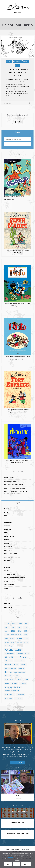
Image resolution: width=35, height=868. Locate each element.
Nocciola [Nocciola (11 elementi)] (24, 665)
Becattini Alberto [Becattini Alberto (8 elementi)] (10, 638)
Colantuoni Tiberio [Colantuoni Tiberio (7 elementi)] (10, 653)
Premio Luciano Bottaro (12, 557)
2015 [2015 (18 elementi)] (7, 627)
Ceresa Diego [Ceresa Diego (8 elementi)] (9, 646)
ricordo (26, 62)
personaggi (17, 62)
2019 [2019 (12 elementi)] (7, 631)
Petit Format (8, 550)
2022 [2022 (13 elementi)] (26, 631)
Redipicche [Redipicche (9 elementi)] (23, 683)
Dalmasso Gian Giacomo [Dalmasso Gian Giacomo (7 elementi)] (23, 653)
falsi (6, 516)
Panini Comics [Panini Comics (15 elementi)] (10, 668)
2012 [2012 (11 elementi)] (13, 623)
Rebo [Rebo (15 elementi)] (26, 679)
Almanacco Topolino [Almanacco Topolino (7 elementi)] (16, 635)
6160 (18, 796)
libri (6, 533)
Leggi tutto (17, 762)
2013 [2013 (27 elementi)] (20, 623)
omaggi (7, 543)
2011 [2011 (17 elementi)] (7, 623)
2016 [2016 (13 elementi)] (14, 627)
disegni (9, 62)
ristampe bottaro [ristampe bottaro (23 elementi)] (13, 687)
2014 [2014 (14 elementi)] (27, 623)
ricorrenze (8, 564)
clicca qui (11, 857)
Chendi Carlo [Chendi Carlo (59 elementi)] (13, 650)
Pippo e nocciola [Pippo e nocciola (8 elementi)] (10, 680)
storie (18, 65)
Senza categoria (10, 574)
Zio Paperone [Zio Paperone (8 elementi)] (18, 698)
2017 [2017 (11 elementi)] (20, 627)
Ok (8, 864)
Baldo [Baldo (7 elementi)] (25, 635)
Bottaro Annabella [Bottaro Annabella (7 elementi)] (10, 642)
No (17, 864)
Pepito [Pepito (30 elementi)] (8, 672)
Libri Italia (8, 604)
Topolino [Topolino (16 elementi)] (20, 694)
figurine (7, 519)
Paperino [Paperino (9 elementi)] (21, 668)
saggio (6, 571)
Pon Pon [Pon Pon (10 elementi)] (19, 679)
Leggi (26, 864)
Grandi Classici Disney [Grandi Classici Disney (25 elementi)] (16, 657)
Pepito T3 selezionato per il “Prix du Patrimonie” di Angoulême (16, 492)
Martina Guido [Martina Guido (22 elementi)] (12, 665)
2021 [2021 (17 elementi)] (20, 631)
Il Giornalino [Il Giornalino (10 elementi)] (9, 661)
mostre (7, 540)
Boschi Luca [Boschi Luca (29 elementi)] (23, 638)
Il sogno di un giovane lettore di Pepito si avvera (18, 72)
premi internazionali (11, 554)
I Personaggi (8, 522)
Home (7, 849)
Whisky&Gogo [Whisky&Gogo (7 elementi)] (9, 698)
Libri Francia (8, 607)
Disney (6, 512)
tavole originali (10, 585)
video (6, 588)
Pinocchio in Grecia (11, 481)
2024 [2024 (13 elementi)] (7, 635)
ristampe (7, 567)
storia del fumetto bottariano (15, 578)
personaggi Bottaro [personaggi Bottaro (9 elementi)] (20, 672)
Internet (7, 526)
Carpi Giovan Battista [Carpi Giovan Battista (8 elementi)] (23, 642)
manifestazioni (9, 536)
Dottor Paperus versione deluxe (15, 488)
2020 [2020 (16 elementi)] (13, 631)
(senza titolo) (9, 478)
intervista (8, 529)
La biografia (15, 849)
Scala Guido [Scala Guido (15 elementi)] (10, 694)
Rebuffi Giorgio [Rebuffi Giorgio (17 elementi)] (11, 683)
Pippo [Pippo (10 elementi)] (17, 676)
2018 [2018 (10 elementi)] (25, 627)
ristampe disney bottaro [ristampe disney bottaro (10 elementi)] (12, 691)
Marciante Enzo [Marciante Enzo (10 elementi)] (20, 661)
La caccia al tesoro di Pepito (13, 485)
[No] (33, 859)
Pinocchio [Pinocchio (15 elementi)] (9, 676)
